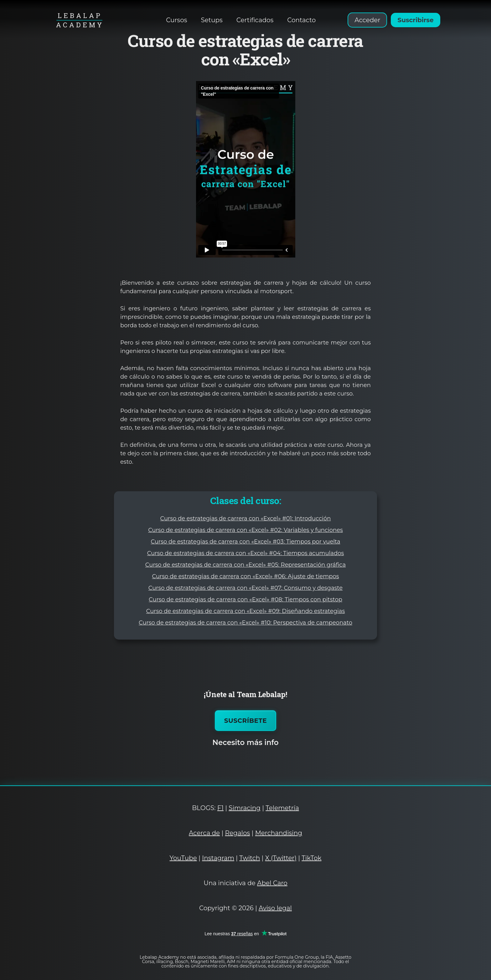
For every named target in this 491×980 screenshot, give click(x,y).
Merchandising (279, 833)
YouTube (183, 858)
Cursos (176, 20)
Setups (212, 20)
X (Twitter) (281, 858)
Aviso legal (275, 908)
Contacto (301, 20)
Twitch (250, 858)
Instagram (218, 858)
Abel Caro (272, 883)
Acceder (367, 20)
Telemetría (282, 808)
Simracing (245, 808)
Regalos (238, 833)
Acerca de (204, 833)
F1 (220, 808)
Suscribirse (415, 20)
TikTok (311, 858)
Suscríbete (246, 721)
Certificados (255, 20)
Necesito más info (245, 743)
